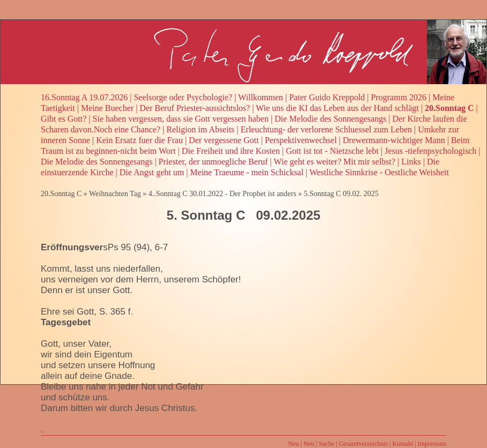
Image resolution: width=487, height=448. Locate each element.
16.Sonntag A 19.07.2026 (84, 97)
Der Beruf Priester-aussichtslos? (195, 108)
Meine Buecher (107, 108)
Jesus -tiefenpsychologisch (430, 151)
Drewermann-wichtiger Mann (394, 140)
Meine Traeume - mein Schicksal (247, 172)
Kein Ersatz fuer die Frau (139, 140)
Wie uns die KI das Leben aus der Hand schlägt (337, 108)
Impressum (432, 444)
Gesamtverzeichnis (363, 444)
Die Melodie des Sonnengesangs (330, 119)
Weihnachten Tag (115, 194)
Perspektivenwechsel (301, 140)
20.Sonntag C (449, 108)
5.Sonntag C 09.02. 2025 (341, 194)
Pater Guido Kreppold (327, 97)
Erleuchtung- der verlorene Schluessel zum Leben (326, 129)
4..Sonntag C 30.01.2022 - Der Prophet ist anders (223, 194)
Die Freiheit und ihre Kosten (231, 151)
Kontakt (403, 444)
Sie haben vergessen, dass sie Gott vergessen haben (181, 119)
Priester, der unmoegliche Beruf (213, 162)
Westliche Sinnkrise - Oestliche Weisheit (379, 172)
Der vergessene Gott (224, 140)
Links (411, 162)
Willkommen (261, 97)
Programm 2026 (399, 97)
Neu (293, 444)
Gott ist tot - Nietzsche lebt (332, 151)
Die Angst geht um (152, 172)
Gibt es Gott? (64, 119)
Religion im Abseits (200, 129)
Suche (326, 444)
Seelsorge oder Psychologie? (183, 97)
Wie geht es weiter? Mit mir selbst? (334, 162)
